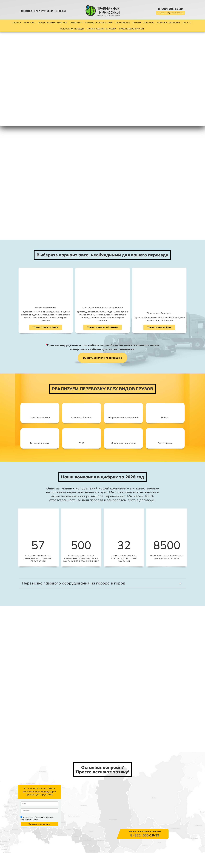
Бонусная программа (168, 23)
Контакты (149, 23)
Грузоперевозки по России (101, 29)
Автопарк (29, 23)
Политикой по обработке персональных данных (47, 833)
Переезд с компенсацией (98, 23)
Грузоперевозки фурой (132, 29)
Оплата (187, 23)
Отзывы (137, 23)
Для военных (123, 23)
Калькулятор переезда (72, 29)
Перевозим (75, 23)
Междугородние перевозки (52, 23)
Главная (16, 23)
